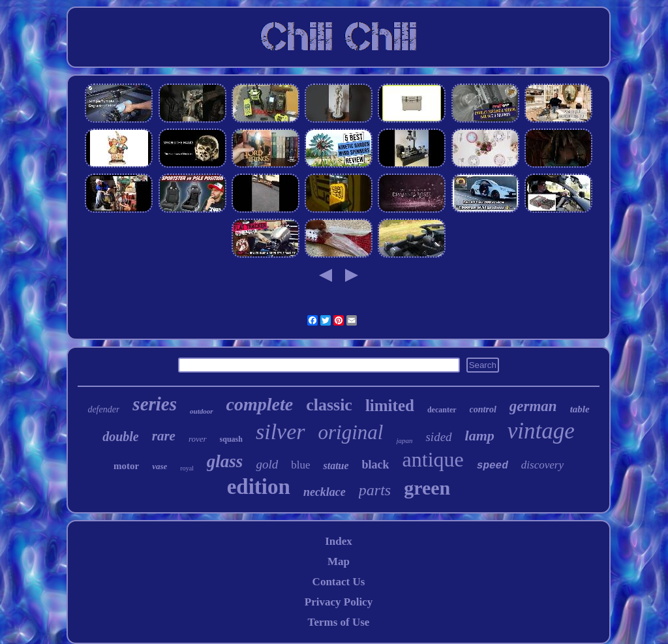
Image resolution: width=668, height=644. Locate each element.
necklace (325, 492)
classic (329, 405)
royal (187, 468)
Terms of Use (339, 622)
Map (339, 561)
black (376, 465)
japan (404, 440)
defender (103, 409)
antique (433, 459)
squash (231, 439)
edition (259, 487)
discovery (542, 465)
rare (164, 436)
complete (260, 404)
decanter (442, 410)
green (427, 488)
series (155, 404)
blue (300, 465)
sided (438, 437)
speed (493, 466)
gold (267, 464)
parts (375, 490)
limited (390, 406)
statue (336, 466)
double (121, 437)
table (580, 409)
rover (198, 439)
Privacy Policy (339, 602)
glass (225, 461)
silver (281, 432)
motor (126, 466)
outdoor (201, 411)
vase (159, 466)
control (483, 409)
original (351, 432)
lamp (480, 436)
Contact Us (339, 582)
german (533, 406)
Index (339, 541)
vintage (541, 431)
